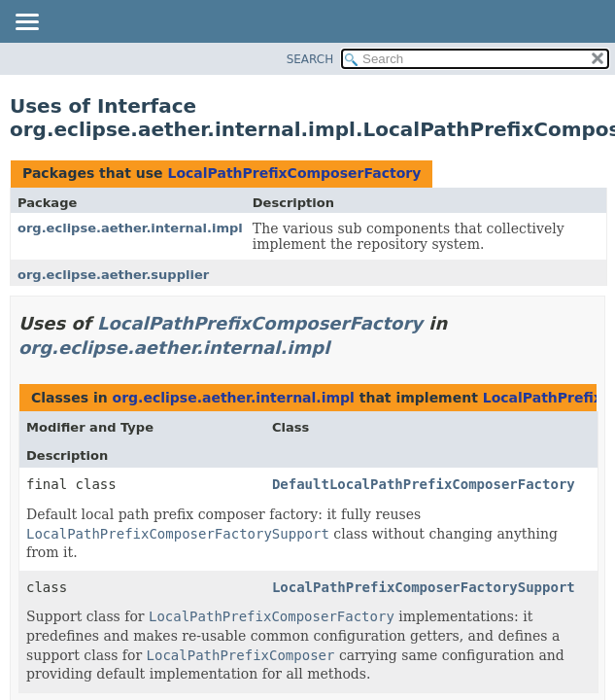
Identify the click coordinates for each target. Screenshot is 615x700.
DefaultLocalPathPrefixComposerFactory (424, 484)
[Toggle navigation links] (26, 23)
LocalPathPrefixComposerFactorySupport (424, 587)
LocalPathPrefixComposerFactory (294, 173)
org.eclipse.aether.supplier (113, 275)
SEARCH (310, 59)
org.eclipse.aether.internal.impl (130, 228)
